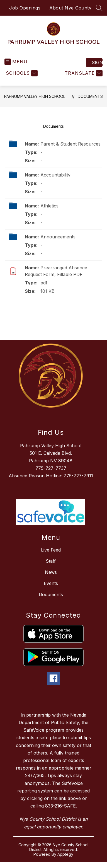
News (51, 572)
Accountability (55, 175)
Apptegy (65, 854)
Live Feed (51, 550)
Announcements (58, 237)
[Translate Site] (83, 73)
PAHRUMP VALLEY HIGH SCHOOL (35, 96)
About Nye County (70, 8)
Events (51, 583)
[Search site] (99, 8)
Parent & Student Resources (70, 144)
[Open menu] (16, 62)
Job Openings (25, 8)
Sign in (97, 62)
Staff (51, 561)
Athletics (49, 206)
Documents (90, 96)
